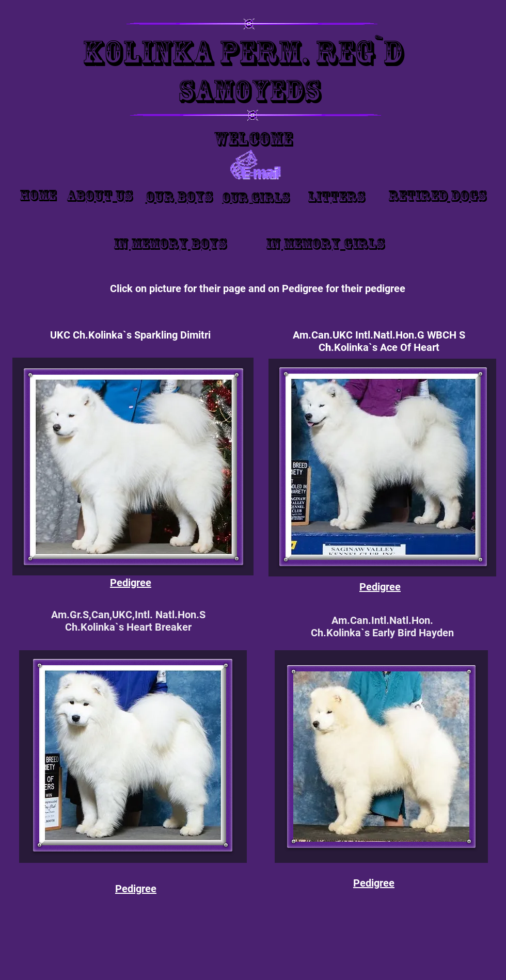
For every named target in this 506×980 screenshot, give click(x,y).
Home (38, 195)
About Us (100, 196)
